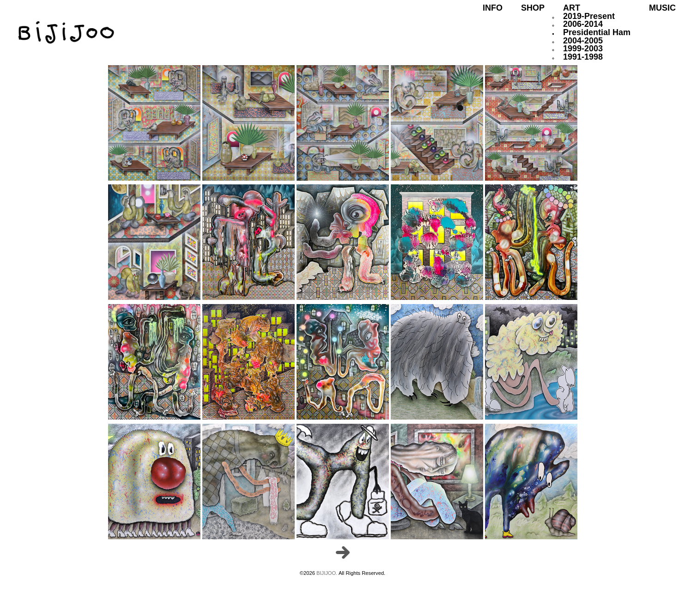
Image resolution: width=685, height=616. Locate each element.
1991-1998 (583, 57)
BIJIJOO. (327, 573)
